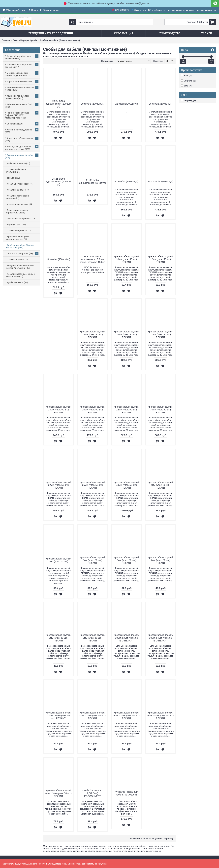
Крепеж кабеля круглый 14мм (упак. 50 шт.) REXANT (92, 334)
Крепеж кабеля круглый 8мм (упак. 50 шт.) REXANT (58, 638)
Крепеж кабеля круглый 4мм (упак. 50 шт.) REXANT (161, 485)
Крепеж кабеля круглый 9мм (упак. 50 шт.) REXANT (92, 638)
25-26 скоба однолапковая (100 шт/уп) (58, 182)
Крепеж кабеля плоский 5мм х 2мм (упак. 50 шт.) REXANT (126, 715)
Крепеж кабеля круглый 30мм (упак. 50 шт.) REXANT (161, 410)
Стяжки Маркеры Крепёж (25, 40)
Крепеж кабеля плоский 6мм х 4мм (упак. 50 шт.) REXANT (160, 715)
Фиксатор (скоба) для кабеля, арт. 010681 (127, 793)
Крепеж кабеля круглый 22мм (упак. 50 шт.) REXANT (127, 410)
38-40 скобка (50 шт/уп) (160, 182)
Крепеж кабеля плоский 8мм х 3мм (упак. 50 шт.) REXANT (59, 793)
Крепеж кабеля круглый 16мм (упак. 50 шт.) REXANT (127, 334)
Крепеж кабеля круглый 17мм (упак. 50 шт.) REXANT (161, 334)
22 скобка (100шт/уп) (126, 104)
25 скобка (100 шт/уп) (161, 104)
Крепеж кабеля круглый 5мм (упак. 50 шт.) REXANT (92, 560)
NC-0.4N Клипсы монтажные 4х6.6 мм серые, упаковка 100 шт (92, 259)
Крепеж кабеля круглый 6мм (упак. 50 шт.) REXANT (127, 560)
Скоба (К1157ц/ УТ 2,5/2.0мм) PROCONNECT (92, 793)
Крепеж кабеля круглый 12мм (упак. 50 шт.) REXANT (161, 259)
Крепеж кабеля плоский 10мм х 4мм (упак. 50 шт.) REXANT (161, 638)
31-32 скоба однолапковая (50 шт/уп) (93, 181)
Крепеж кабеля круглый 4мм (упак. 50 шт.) (58, 560)
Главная (6, 40)
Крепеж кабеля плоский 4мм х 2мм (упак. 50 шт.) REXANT (93, 715)
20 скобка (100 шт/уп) (92, 104)
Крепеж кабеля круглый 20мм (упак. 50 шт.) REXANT (92, 410)
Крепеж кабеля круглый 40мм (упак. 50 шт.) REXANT (127, 485)
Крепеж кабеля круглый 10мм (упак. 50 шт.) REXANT (127, 259)
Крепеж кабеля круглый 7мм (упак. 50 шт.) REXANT (161, 560)
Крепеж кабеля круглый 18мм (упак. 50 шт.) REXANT (58, 410)
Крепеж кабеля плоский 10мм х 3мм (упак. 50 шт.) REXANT (126, 638)
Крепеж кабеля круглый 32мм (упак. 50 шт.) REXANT (58, 485)
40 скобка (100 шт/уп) (58, 259)
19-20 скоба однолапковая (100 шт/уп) (58, 104)
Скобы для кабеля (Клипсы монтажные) (60, 40)
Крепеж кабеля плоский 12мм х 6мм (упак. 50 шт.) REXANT (59, 715)
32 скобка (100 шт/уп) (126, 182)
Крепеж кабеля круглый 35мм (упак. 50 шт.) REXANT (92, 485)
